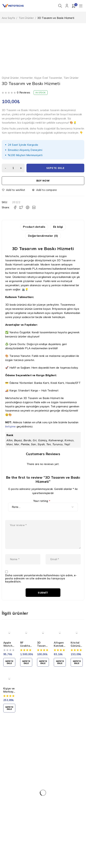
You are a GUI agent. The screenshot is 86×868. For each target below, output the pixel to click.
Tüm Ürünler (26, 18)
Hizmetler (26, 78)
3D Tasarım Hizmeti (43, 654)
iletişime (10, 427)
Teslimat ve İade (17, 804)
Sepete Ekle (56, 168)
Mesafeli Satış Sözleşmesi (22, 811)
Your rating (42, 502)
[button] (9, 670)
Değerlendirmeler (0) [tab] (43, 236)
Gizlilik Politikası (16, 798)
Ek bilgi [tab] (59, 227)
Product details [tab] (33, 227)
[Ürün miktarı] (14, 168)
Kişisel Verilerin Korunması (23, 784)
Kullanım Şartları (17, 791)
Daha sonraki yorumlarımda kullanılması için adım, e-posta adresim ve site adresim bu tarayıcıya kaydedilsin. (41, 586)
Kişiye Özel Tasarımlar (48, 78)
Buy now (43, 181)
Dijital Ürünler (10, 78)
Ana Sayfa (8, 18)
